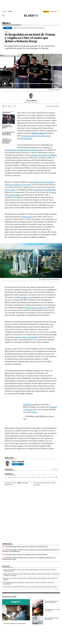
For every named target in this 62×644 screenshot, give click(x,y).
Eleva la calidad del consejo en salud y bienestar (52, 619)
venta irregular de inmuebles (26, 337)
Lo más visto (6, 566)
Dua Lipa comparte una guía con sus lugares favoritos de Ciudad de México (27, 555)
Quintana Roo (27, 217)
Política (39, 477)
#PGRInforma (29, 404)
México (6, 23)
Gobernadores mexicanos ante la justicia (8, 127)
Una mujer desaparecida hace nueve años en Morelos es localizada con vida (27, 547)
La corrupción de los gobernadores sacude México (8, 134)
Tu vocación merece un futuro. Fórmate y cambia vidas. (52, 602)
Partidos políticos (31, 477)
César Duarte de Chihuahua (45, 190)
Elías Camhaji (31, 100)
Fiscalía (44, 477)
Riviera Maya (22, 297)
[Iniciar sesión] (55, 12)
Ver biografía (18, 464)
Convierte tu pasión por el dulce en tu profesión (52, 610)
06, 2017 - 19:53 (33, 102)
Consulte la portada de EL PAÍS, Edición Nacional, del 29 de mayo (29, 28)
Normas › (55, 469)
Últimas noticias (7, 544)
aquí (38, 485)
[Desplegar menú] (3, 16)
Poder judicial (50, 477)
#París (35, 412)
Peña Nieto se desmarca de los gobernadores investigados (7, 141)
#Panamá (53, 407)
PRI (6, 477)
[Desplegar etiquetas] (56, 477)
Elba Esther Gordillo (35, 308)
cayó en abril (10, 190)
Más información (9, 485)
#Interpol (28, 410)
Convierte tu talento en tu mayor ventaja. (15, 623)
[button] (31, 71)
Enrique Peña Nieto (13, 477)
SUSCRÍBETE (46, 12)
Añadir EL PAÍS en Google (53, 106)
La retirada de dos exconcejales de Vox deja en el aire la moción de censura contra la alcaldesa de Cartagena (30, 587)
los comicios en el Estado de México (42, 155)
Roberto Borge (39, 133)
